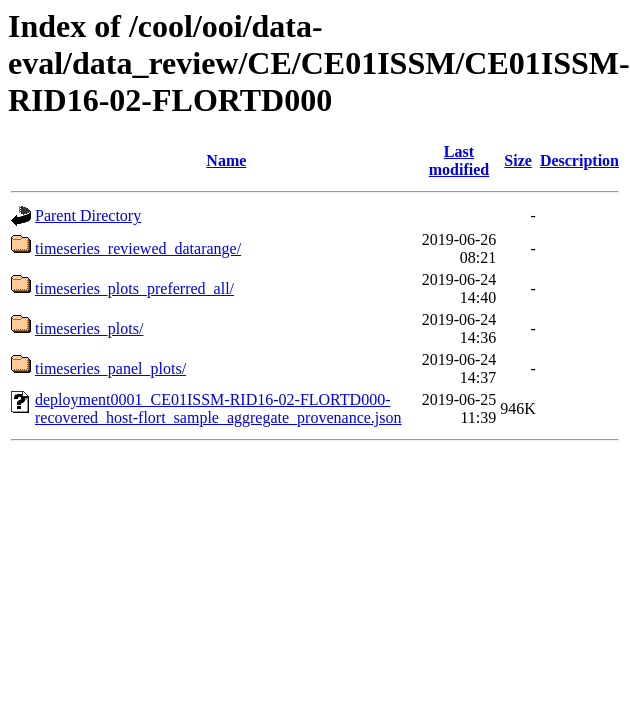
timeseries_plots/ (89, 328)
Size (518, 160)
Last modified (459, 160)
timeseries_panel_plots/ (110, 368)
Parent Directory (88, 215)
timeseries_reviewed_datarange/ (138, 248)
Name (226, 160)
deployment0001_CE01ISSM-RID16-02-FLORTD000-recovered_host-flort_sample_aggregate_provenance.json (218, 408)
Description (579, 160)
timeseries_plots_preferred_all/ (134, 288)
